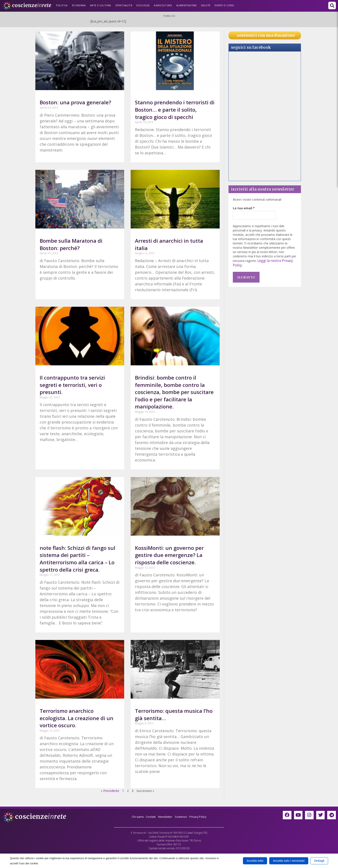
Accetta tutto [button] (255, 861)
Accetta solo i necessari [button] (289, 861)
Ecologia (143, 5)
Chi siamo (135, 817)
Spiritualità (124, 5)
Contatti (149, 817)
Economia (79, 5)
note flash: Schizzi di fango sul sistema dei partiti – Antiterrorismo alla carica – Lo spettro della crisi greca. (77, 559)
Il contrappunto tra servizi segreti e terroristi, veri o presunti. (72, 385)
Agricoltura (163, 5)
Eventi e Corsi (224, 5)
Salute (206, 5)
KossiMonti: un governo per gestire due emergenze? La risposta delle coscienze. (169, 555)
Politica (62, 5)
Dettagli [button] (319, 861)
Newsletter (165, 817)
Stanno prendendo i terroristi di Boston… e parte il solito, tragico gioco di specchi (175, 109)
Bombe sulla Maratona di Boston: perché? (71, 244)
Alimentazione (187, 5)
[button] (332, 5)
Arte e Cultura (101, 5)
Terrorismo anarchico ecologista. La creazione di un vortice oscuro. (77, 718)
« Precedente (110, 791)
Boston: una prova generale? (75, 102)
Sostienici (182, 817)
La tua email (244, 208)
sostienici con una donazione (266, 35)
